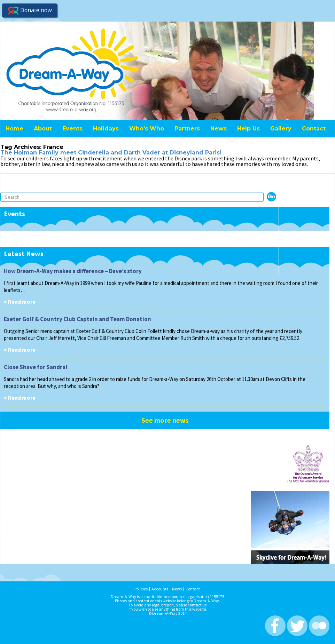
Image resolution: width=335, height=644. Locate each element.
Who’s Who (147, 129)
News (219, 129)
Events (72, 129)
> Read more (20, 302)
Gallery (281, 129)
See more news (165, 420)
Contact (314, 129)
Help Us (248, 129)
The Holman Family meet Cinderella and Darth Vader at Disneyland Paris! (111, 153)
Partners (187, 129)
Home (14, 129)
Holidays (106, 129)
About (43, 129)
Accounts (160, 589)
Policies (141, 589)
